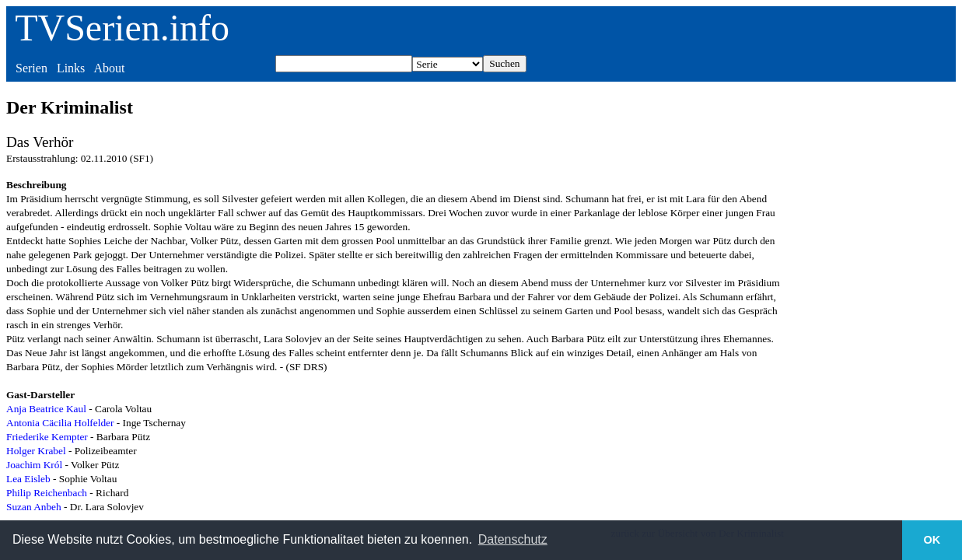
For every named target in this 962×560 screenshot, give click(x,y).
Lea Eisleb (28, 479)
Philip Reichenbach (47, 493)
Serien (31, 68)
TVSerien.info (122, 28)
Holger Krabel (36, 451)
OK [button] (932, 540)
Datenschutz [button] (513, 539)
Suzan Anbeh (34, 507)
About (109, 68)
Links (71, 68)
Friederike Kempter (47, 437)
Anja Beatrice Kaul (46, 409)
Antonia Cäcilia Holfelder (60, 423)
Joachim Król (34, 465)
